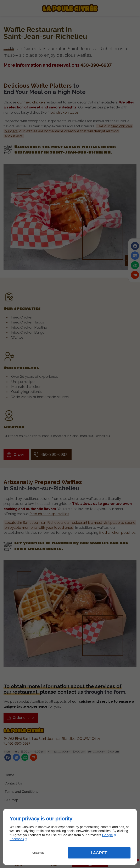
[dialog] (70, 837)
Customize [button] (38, 853)
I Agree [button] (99, 853)
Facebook (17, 839)
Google (107, 835)
